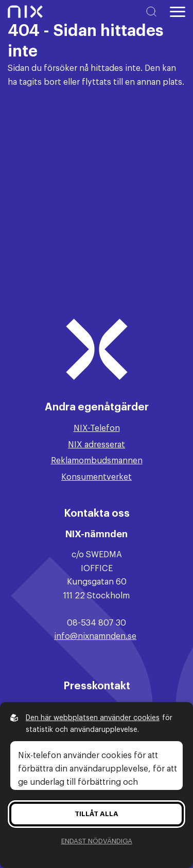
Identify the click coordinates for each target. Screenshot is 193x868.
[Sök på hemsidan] (153, 12)
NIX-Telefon (97, 428)
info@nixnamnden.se (95, 636)
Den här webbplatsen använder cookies (93, 718)
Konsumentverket (97, 477)
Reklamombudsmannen (97, 461)
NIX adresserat (97, 445)
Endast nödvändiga (97, 841)
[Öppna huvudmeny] (178, 12)
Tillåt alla (97, 814)
